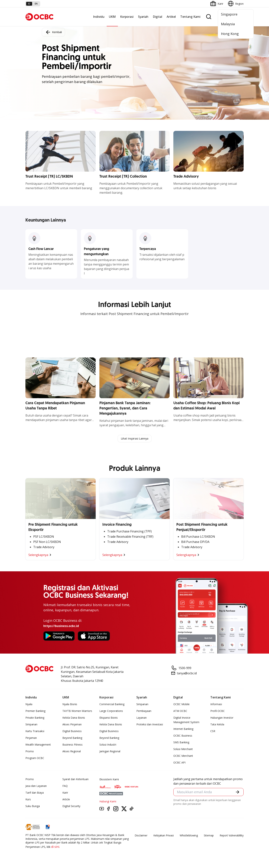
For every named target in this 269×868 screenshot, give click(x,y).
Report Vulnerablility (232, 836)
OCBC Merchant (183, 756)
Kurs (28, 800)
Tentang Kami (190, 17)
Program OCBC (35, 758)
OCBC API (179, 763)
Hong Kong (230, 34)
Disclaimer (141, 836)
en (36, 4)
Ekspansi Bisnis (109, 718)
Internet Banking (183, 729)
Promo (30, 752)
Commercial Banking (112, 705)
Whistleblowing (189, 836)
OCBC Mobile (181, 705)
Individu (99, 17)
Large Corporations (111, 711)
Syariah (143, 17)
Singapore (229, 14)
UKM (112, 17)
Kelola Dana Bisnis (74, 718)
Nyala (29, 705)
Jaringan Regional (110, 752)
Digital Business (72, 731)
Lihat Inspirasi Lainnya (134, 439)
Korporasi (127, 17)
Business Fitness (72, 745)
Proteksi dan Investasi (150, 725)
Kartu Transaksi (35, 731)
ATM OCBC (180, 711)
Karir (65, 793)
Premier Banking (35, 711)
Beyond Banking (72, 738)
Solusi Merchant (183, 749)
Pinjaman (31, 738)
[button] (237, 793)
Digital (157, 17)
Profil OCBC (218, 711)
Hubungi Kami (108, 802)
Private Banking (35, 718)
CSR (213, 731)
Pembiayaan (144, 711)
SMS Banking (181, 743)
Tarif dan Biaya (35, 793)
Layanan (142, 718)
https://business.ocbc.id (61, 626)
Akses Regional (72, 752)
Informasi (216, 705)
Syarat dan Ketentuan (75, 779)
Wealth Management (38, 745)
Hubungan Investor (222, 718)
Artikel (171, 17)
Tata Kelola (217, 725)
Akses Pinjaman (72, 725)
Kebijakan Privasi (164, 836)
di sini (55, 847)
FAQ (65, 786)
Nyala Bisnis (70, 705)
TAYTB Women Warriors (77, 711)
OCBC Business (183, 736)
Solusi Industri (108, 745)
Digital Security (71, 806)
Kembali (53, 32)
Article (66, 800)
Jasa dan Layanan (36, 786)
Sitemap (209, 836)
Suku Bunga (33, 806)
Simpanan (31, 725)
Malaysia (228, 24)
